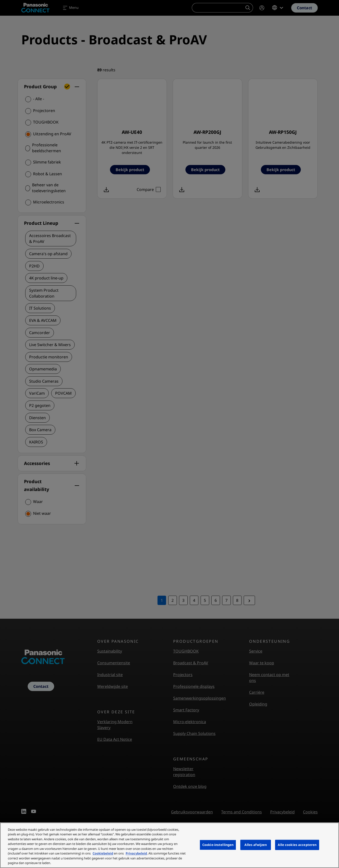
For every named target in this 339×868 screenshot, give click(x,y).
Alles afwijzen (256, 845)
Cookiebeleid (103, 853)
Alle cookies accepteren (297, 845)
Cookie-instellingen (218, 845)
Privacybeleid (136, 853)
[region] (169, 845)
